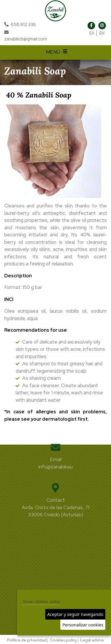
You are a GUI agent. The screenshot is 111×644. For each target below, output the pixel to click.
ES (92, 33)
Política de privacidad (27, 640)
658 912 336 (23, 24)
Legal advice (92, 640)
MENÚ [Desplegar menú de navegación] (57, 53)
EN (102, 33)
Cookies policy (63, 640)
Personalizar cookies (83, 625)
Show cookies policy (42, 601)
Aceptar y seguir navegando (75, 614)
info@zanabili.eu (55, 462)
